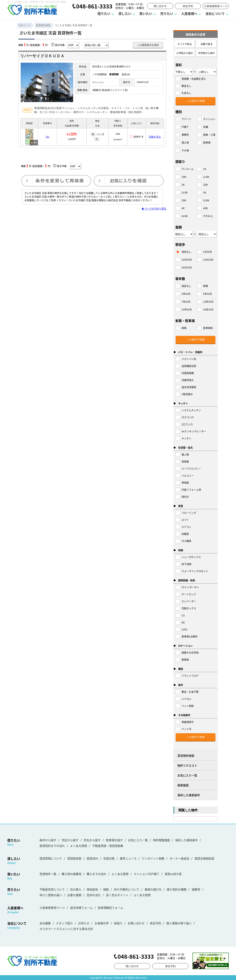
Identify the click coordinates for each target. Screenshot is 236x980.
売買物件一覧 (48, 874)
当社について (215, 13)
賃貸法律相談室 (204, 858)
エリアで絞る (185, 44)
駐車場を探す (114, 840)
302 (48, 137)
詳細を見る (155, 137)
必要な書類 (74, 895)
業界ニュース (128, 858)
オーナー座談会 (179, 858)
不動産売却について (52, 889)
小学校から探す (185, 53)
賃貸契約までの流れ (52, 846)
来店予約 (188, 6)
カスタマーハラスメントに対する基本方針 (66, 929)
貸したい (125, 13)
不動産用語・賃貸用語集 (108, 846)
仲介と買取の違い (51, 895)
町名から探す (92, 840)
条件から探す (48, 840)
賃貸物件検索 (186, 756)
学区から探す (70, 840)
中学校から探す (207, 53)
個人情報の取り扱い (179, 923)
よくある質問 (79, 846)
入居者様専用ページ (216, 6)
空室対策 (109, 858)
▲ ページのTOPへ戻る (154, 208)
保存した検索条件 (189, 795)
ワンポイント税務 (153, 858)
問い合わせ (160, 6)
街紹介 (118, 923)
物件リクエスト (187, 765)
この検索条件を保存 (148, 45)
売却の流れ (94, 895)
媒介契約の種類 (177, 889)
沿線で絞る (207, 44)
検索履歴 (183, 785)
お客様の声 (102, 923)
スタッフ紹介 (64, 923)
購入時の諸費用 (71, 874)
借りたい (104, 13)
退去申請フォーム (81, 908)
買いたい (146, 13)
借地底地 (92, 889)
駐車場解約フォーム (111, 908)
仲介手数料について (127, 889)
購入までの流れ (96, 874)
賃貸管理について (51, 858)
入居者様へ (189, 13)
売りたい (167, 13)
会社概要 (45, 923)
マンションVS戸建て (147, 874)
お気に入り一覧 (187, 775)
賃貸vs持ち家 (173, 874)
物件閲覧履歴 (161, 840)
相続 (106, 889)
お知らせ (84, 923)
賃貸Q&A (92, 858)
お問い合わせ (136, 923)
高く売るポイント (117, 895)
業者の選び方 (153, 889)
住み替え (76, 889)
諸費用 (196, 889)
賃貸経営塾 (74, 858)
